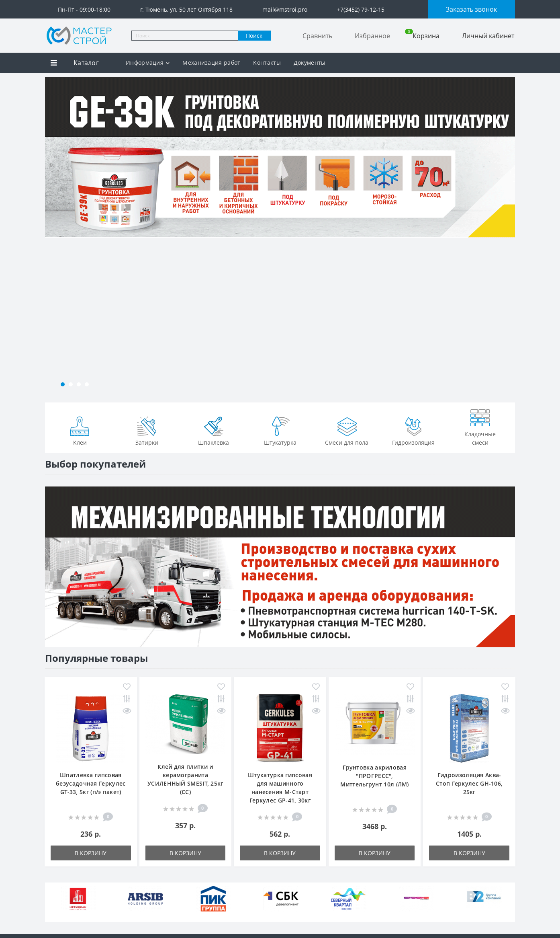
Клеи (80, 430)
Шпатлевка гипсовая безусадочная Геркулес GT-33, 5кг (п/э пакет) (91, 783)
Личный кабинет (488, 36)
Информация (148, 63)
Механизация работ (211, 63)
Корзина (422, 36)
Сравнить (317, 36)
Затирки (147, 430)
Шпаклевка (214, 430)
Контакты (267, 63)
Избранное (372, 36)
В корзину (91, 853)
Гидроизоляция (413, 430)
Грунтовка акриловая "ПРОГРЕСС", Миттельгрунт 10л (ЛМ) (374, 776)
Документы (310, 63)
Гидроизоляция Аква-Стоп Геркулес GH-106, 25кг (469, 783)
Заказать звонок (471, 9)
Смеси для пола (347, 430)
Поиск (254, 36)
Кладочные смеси (480, 426)
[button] (63, 384)
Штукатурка (280, 430)
